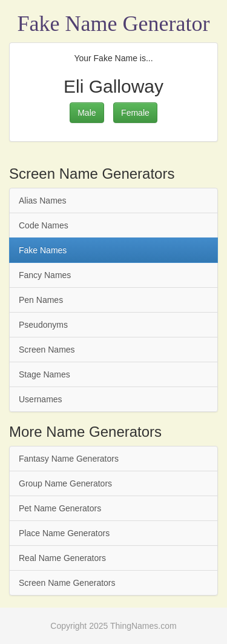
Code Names (44, 225)
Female (135, 113)
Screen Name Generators (67, 583)
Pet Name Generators (60, 508)
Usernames (41, 399)
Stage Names (44, 374)
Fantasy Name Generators (69, 459)
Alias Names (43, 201)
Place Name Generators (64, 533)
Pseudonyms (43, 325)
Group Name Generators (65, 483)
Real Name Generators (62, 558)
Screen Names (47, 350)
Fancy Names (45, 275)
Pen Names (41, 300)
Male (87, 113)
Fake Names (43, 250)
